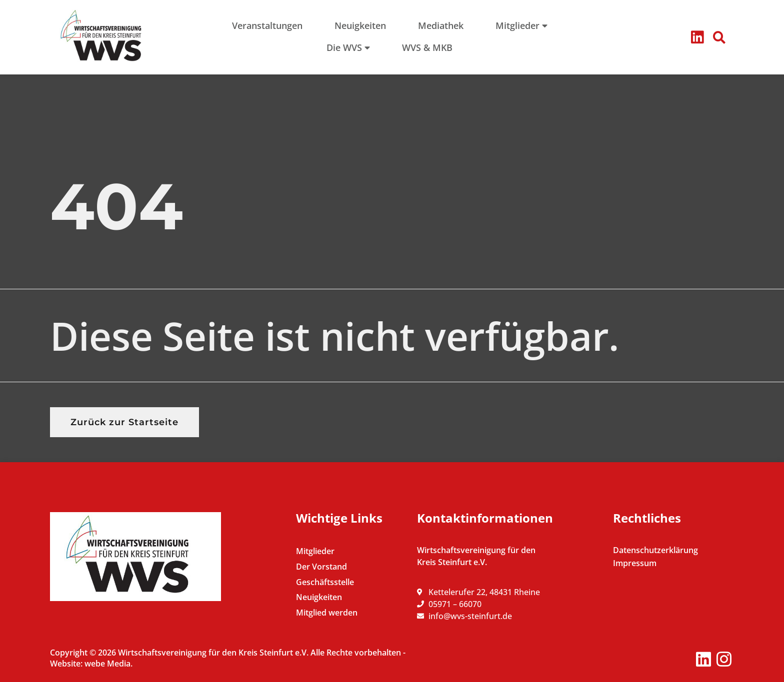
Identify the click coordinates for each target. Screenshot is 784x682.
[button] (719, 37)
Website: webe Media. (91, 664)
